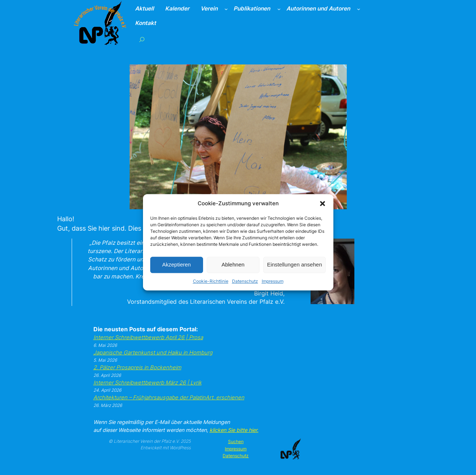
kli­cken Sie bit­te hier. (234, 430)
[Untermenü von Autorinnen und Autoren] (359, 9)
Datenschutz (245, 288)
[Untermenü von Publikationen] (279, 9)
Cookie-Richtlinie (211, 288)
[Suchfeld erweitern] (142, 40)
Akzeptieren (176, 271)
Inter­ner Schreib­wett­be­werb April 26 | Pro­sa (148, 337)
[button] (323, 210)
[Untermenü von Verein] (226, 9)
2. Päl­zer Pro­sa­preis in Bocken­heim (137, 367)
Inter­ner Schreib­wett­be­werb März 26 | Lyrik (148, 383)
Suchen (236, 442)
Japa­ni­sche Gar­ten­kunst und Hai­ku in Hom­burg (153, 353)
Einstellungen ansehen (295, 271)
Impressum (273, 288)
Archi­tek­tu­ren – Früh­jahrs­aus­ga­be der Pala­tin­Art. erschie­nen (169, 398)
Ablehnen (233, 271)
